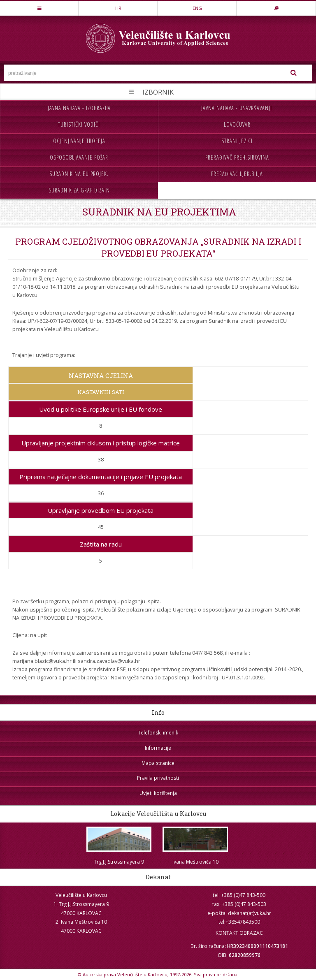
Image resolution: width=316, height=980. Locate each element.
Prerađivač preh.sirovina (237, 157)
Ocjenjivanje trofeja (79, 141)
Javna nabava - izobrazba (79, 108)
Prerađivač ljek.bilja (237, 174)
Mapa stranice (158, 763)
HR (118, 8)
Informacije (158, 748)
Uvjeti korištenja (158, 793)
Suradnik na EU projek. (79, 174)
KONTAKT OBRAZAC (239, 933)
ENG (197, 8)
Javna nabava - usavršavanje (237, 108)
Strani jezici (237, 141)
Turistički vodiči (79, 124)
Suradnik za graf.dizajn (79, 190)
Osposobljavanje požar (79, 157)
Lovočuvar (237, 124)
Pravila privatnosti (158, 778)
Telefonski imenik (158, 733)
